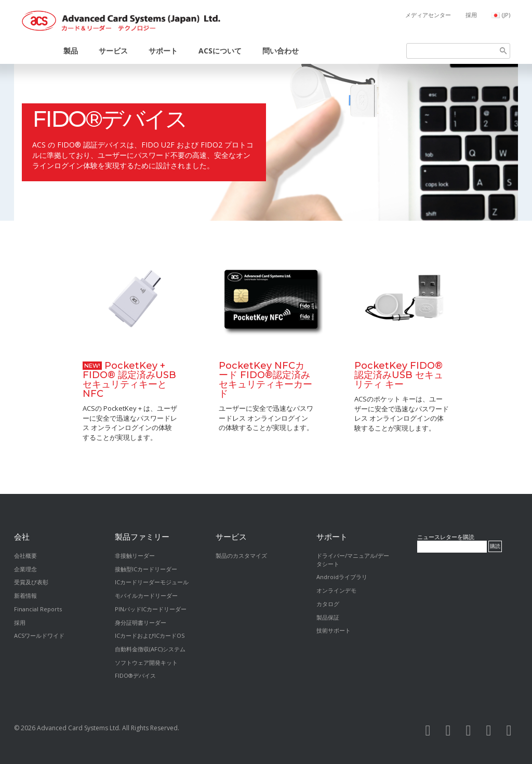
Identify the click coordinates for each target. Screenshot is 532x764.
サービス (113, 51)
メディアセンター (428, 15)
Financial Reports (38, 609)
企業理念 (25, 569)
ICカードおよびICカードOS (150, 635)
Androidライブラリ (342, 577)
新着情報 (25, 595)
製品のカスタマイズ (241, 555)
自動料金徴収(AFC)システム (150, 649)
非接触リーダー (135, 555)
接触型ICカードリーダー (146, 569)
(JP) (506, 15)
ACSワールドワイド (39, 635)
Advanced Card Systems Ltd (78, 728)
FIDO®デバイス (109, 119)
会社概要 (25, 555)
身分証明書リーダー (141, 622)
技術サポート (334, 630)
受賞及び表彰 (31, 582)
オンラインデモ (336, 590)
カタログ (328, 604)
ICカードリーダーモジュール (152, 582)
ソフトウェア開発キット (146, 662)
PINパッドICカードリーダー (151, 609)
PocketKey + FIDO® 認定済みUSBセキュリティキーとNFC (129, 380)
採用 (471, 15)
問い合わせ (281, 51)
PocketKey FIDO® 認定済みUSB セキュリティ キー (399, 375)
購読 (495, 546)
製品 (71, 51)
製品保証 (328, 617)
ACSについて (220, 51)
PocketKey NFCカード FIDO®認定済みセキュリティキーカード (265, 380)
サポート (163, 51)
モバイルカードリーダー (146, 595)
